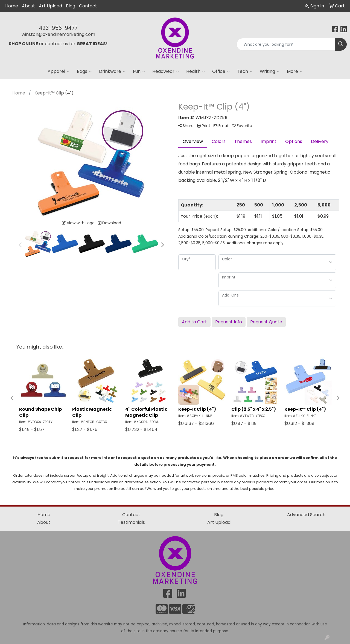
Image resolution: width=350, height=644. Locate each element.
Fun (139, 71)
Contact (88, 6)
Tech (245, 71)
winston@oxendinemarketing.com (58, 34)
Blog (71, 6)
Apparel (59, 71)
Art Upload (50, 6)
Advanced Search (306, 515)
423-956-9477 (58, 28)
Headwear (166, 71)
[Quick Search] (286, 44)
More (295, 71)
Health (196, 71)
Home (12, 6)
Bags (84, 71)
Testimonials (131, 522)
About (28, 6)
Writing (270, 71)
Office (221, 71)
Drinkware (112, 71)
